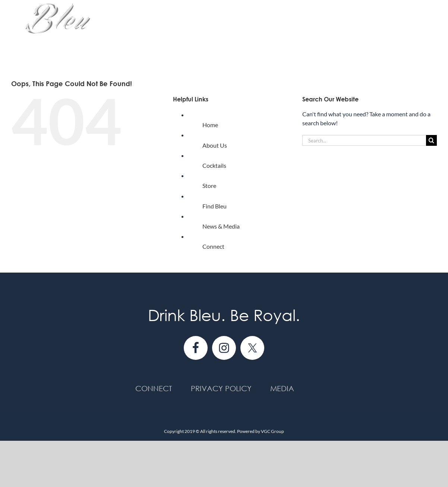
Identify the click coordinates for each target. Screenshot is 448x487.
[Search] (431, 140)
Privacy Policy (221, 388)
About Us (215, 145)
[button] (425, 31)
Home (210, 125)
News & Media (221, 226)
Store (209, 186)
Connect (213, 246)
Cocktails (214, 165)
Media (282, 388)
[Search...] (364, 140)
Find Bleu (214, 206)
